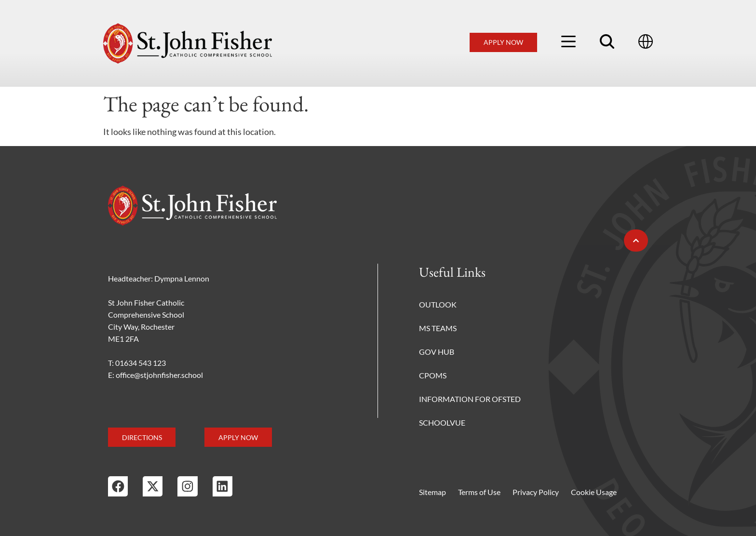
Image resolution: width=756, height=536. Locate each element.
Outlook (438, 304)
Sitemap (432, 492)
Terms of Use (479, 492)
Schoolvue (442, 422)
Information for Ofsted (470, 399)
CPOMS (433, 375)
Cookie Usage (594, 492)
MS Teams (438, 328)
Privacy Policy (536, 492)
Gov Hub (437, 352)
